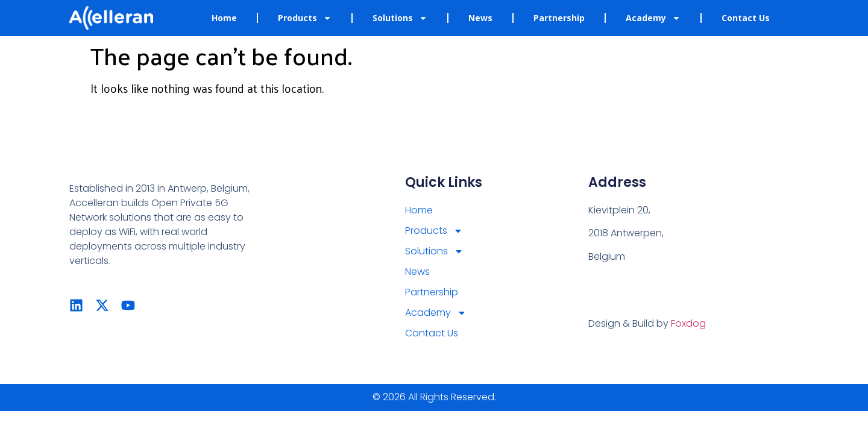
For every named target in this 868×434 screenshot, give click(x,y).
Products (305, 18)
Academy (653, 18)
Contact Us (746, 18)
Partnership (559, 18)
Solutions (400, 18)
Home (224, 18)
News (480, 18)
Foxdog (688, 323)
